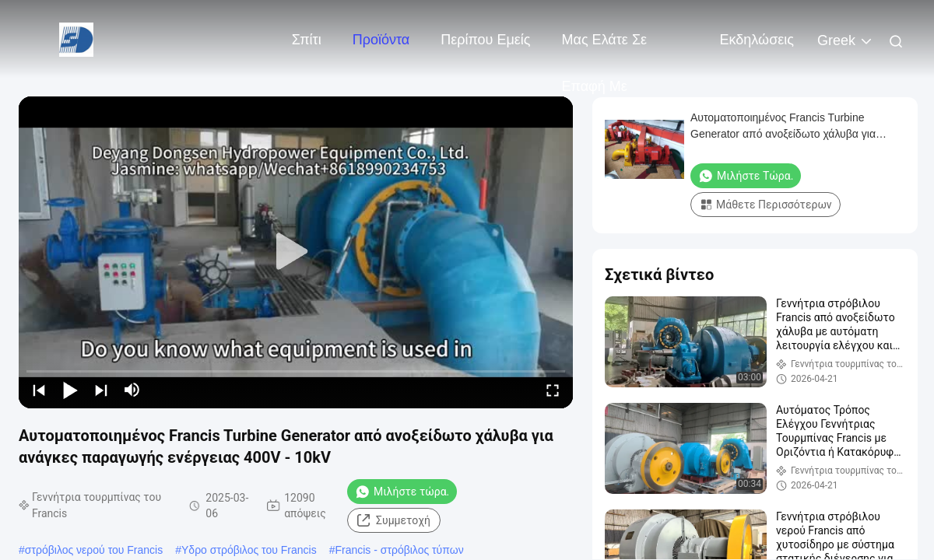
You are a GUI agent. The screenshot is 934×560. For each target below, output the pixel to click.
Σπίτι (307, 40)
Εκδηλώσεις (757, 40)
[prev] (39, 390)
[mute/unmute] (132, 390)
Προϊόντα (381, 40)
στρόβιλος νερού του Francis (94, 550)
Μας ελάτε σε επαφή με (605, 47)
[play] (296, 252)
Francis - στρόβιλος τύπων (399, 550)
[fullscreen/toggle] (553, 390)
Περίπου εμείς (485, 40)
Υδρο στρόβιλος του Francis (249, 550)
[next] (101, 390)
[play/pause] (70, 390)
